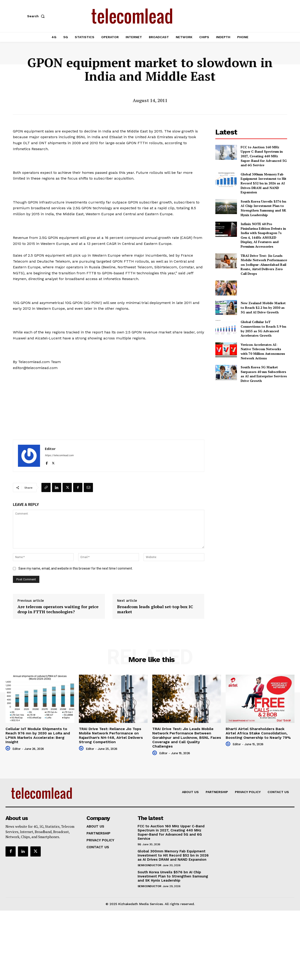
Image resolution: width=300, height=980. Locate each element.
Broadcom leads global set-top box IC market (155, 609)
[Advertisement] (251, 419)
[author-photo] (9, 748)
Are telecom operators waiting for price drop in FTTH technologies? (58, 609)
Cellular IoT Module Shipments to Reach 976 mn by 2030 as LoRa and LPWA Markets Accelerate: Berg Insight (38, 735)
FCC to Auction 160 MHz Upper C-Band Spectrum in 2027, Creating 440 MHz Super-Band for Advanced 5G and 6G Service (264, 156)
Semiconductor (149, 865)
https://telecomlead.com (59, 455)
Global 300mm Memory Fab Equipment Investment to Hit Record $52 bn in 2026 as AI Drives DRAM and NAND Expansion (264, 183)
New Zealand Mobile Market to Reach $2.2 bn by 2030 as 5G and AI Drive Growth (263, 307)
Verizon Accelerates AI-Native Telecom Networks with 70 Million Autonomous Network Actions (263, 351)
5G (139, 844)
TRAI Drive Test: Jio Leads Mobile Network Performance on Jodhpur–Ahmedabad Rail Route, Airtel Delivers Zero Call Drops (264, 265)
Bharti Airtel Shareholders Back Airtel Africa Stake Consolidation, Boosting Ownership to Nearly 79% (258, 733)
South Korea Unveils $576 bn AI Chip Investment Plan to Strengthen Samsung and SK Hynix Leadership (263, 208)
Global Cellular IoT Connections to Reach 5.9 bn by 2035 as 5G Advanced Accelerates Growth (263, 329)
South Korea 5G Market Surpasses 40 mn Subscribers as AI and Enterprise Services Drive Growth (264, 374)
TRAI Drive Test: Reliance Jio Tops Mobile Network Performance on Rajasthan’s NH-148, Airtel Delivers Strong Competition (111, 735)
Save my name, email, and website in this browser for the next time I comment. (76, 568)
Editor (50, 449)
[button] (37, 16)
